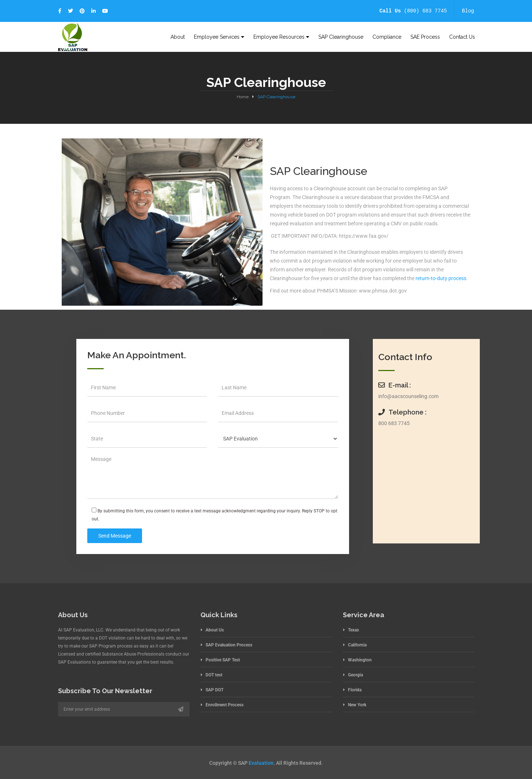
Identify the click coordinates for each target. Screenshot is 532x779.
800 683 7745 (394, 423)
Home (243, 97)
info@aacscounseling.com (408, 396)
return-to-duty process (441, 278)
